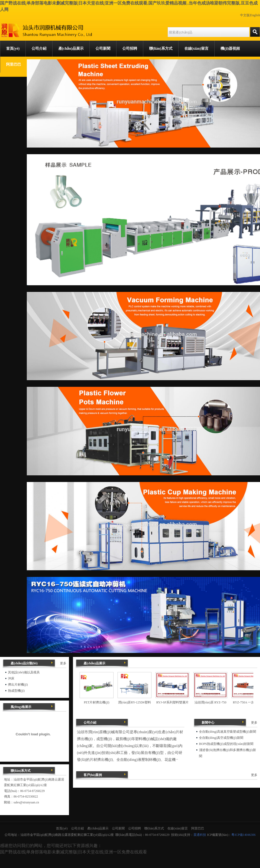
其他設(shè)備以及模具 (24, 672)
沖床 (11, 678)
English (255, 15)
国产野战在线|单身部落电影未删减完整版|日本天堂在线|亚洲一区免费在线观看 (73, 852)
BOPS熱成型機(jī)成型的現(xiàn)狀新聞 (226, 744)
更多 (254, 723)
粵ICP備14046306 (243, 835)
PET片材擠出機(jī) (97, 702)
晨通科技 (200, 835)
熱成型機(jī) (16, 691)
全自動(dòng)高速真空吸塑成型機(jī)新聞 (228, 732)
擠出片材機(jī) (18, 685)
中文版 (245, 15)
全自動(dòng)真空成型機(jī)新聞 (221, 738)
